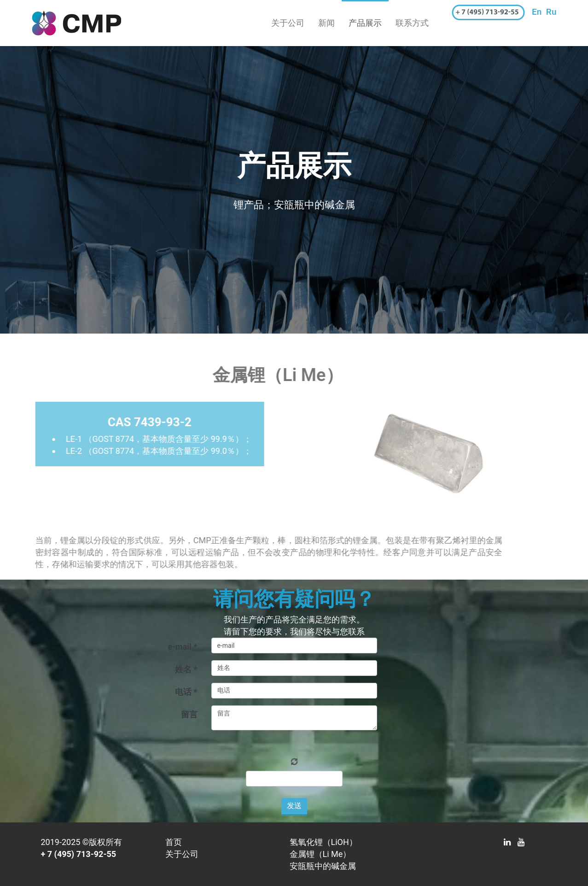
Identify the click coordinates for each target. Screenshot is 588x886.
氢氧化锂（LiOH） (323, 842)
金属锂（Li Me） (320, 854)
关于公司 (288, 23)
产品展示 (365, 23)
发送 (294, 806)
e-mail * (182, 647)
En (537, 12)
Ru (551, 12)
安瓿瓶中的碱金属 (323, 866)
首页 (174, 842)
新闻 (326, 23)
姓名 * (186, 669)
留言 (189, 714)
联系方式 (412, 23)
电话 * (186, 692)
